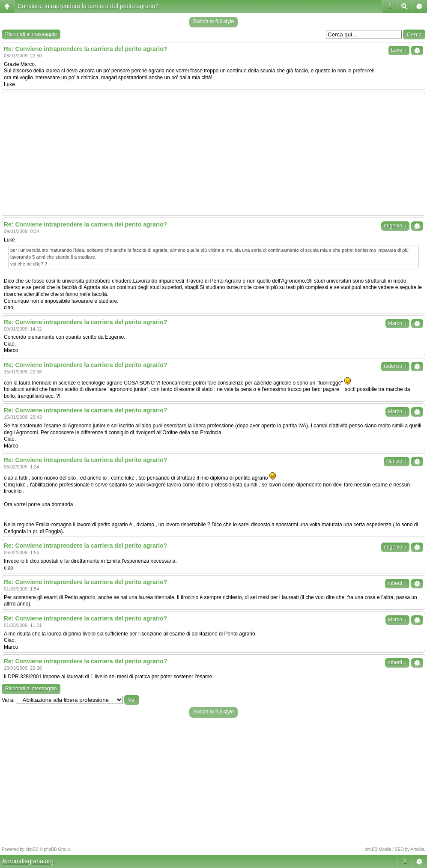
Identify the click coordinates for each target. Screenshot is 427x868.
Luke (399, 50)
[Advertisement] (213, 154)
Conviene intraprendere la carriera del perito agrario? (88, 6)
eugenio (395, 226)
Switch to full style (213, 21)
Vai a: (8, 700)
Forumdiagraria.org (28, 861)
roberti (397, 583)
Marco (397, 323)
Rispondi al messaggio (31, 34)
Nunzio (397, 461)
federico (395, 366)
